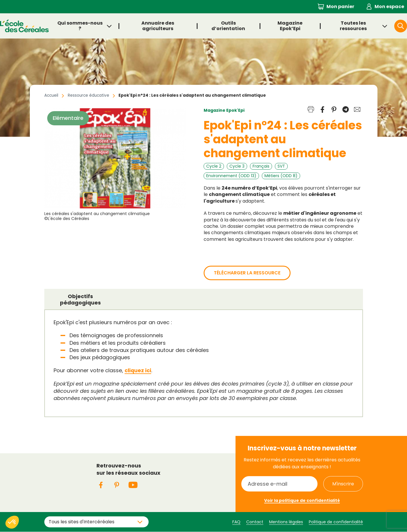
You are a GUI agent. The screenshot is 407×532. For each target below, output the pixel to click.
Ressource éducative (90, 95)
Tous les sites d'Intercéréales (82, 521)
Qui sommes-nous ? (80, 26)
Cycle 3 (237, 166)
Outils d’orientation (228, 26)
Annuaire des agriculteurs (158, 26)
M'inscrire (343, 484)
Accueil (52, 95)
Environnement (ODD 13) (231, 176)
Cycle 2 (214, 166)
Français (261, 166)
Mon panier (340, 7)
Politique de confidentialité (336, 522)
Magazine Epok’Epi (290, 26)
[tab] (81, 299)
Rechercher (407, 26)
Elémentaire (68, 118)
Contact (255, 522)
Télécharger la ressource (247, 273)
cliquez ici (138, 370)
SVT (281, 166)
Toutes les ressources (353, 26)
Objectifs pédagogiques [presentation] (80, 299)
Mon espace (389, 7)
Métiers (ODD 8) (281, 176)
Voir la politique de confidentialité (302, 500)
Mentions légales (286, 522)
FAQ (236, 522)
